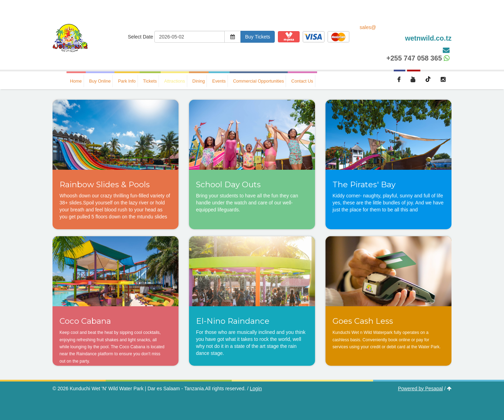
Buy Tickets (258, 37)
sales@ (406, 34)
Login (256, 388)
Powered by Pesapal (420, 388)
